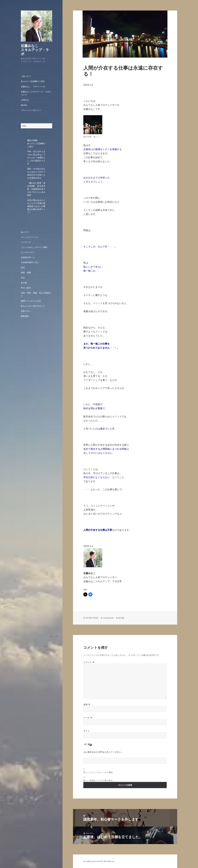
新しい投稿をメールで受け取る (98, 780)
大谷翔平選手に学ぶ (30, 262)
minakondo (108, 618)
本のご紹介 (26, 288)
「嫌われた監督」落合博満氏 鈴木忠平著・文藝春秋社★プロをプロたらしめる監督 (36, 189)
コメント (89, 662)
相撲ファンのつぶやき (31, 301)
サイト (86, 731)
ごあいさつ (26, 76)
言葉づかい (26, 311)
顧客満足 (25, 316)
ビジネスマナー (28, 252)
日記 (23, 278)
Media (24, 105)
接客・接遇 (26, 273)
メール (88, 718)
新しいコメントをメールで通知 (98, 772)
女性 (23, 267)
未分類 (24, 283)
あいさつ (25, 232)
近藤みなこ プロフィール (33, 86)
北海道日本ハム (28, 257)
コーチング (26, 242)
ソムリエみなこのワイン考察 (34, 247)
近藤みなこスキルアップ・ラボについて (36, 93)
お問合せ (25, 100)
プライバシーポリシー (31, 110)
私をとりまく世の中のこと (33, 306)
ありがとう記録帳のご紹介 (33, 81)
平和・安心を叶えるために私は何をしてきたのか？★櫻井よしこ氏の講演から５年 (36, 158)
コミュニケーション (30, 237)
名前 (87, 704)
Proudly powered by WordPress (99, 861)
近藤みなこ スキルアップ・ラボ (36, 50)
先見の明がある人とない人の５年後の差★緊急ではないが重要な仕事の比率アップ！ (36, 206)
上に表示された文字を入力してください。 (103, 752)
